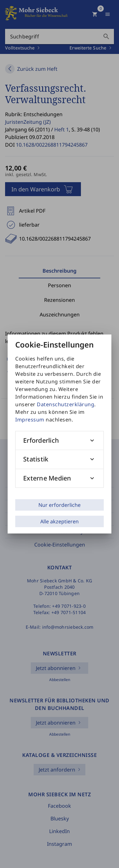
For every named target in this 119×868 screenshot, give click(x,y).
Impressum (30, 420)
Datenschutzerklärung (66, 404)
